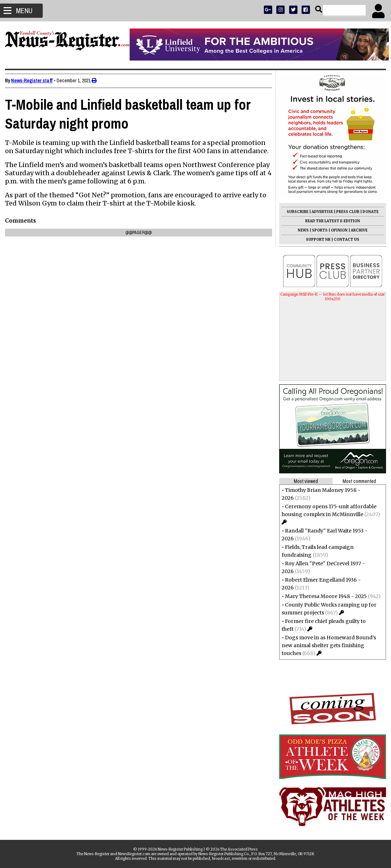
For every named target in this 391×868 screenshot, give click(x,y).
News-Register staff (34, 80)
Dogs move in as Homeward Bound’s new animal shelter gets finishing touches (327, 645)
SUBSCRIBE (295, 212)
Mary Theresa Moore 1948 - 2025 (324, 596)
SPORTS (318, 230)
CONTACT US (344, 240)
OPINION (337, 230)
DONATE (368, 212)
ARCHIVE (357, 230)
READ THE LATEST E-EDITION (330, 221)
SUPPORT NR (316, 240)
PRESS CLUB (346, 212)
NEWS (301, 230)
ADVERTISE (320, 212)
